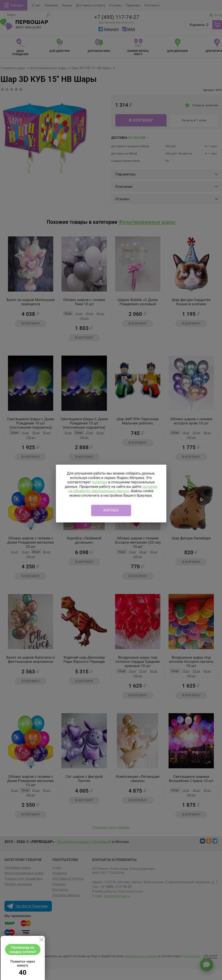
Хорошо (111, 510)
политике (100, 482)
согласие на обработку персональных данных (113, 489)
